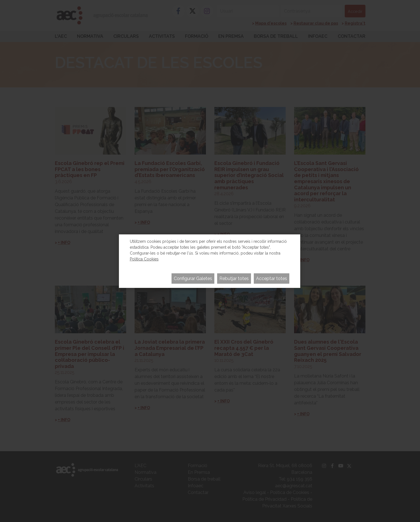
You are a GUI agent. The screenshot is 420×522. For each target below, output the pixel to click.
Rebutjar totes (234, 279)
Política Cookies (144, 259)
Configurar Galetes (193, 279)
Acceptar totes (272, 279)
